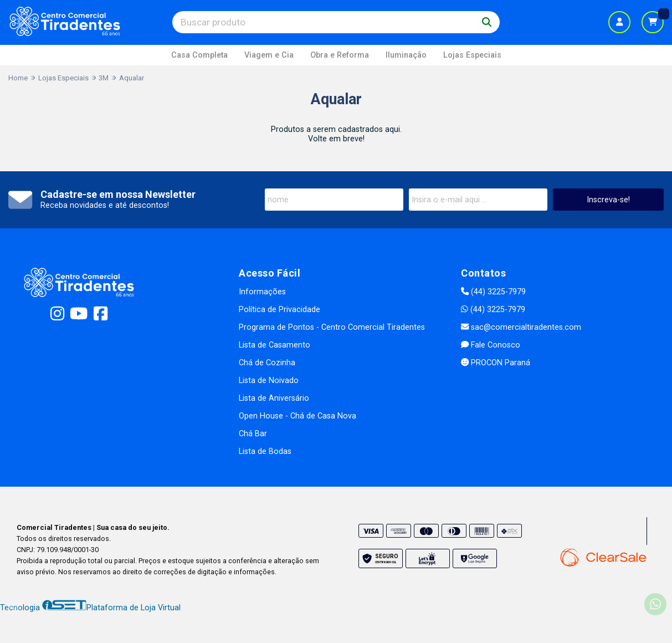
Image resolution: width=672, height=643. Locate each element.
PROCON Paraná (496, 363)
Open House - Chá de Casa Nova (297, 416)
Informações (262, 292)
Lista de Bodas (265, 451)
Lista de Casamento (275, 345)
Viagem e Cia (269, 55)
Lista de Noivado (269, 381)
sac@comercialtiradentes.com (521, 327)
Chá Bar (253, 434)
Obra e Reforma (340, 55)
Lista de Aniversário (274, 398)
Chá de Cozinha (267, 363)
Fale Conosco (491, 345)
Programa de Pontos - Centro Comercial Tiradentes (332, 327)
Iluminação (406, 55)
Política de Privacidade (279, 310)
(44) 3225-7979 (493, 292)
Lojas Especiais (472, 55)
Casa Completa (199, 55)
